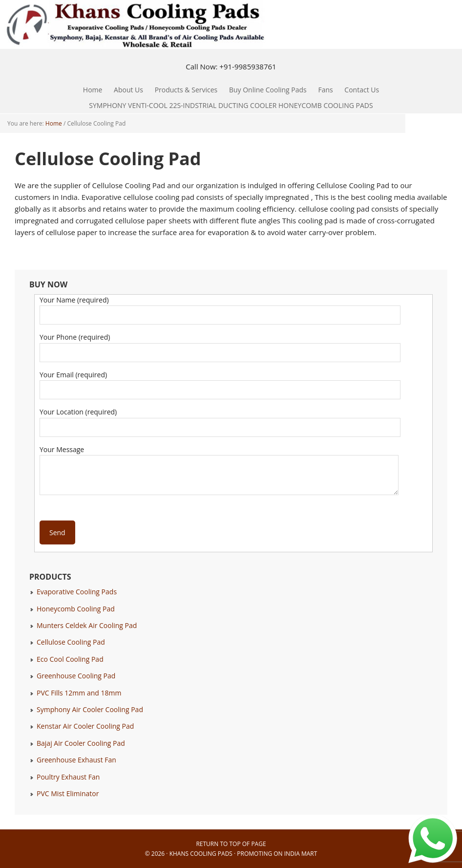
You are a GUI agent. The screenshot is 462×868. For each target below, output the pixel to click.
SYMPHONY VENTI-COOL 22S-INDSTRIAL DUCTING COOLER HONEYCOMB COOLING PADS (231, 105)
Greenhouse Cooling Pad (76, 676)
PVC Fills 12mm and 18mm (79, 693)
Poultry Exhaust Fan (68, 777)
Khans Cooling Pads (201, 854)
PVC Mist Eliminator (68, 793)
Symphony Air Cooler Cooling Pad (90, 709)
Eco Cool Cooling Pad (70, 659)
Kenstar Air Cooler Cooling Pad (85, 726)
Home (93, 90)
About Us (128, 90)
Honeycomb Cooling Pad (76, 609)
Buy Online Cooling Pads (268, 90)
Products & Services (184, 90)
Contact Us (362, 90)
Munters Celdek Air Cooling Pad (87, 625)
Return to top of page (231, 844)
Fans (323, 90)
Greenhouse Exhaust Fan (76, 760)
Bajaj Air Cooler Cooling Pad (81, 743)
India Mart (301, 854)
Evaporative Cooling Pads (77, 592)
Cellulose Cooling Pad (71, 642)
